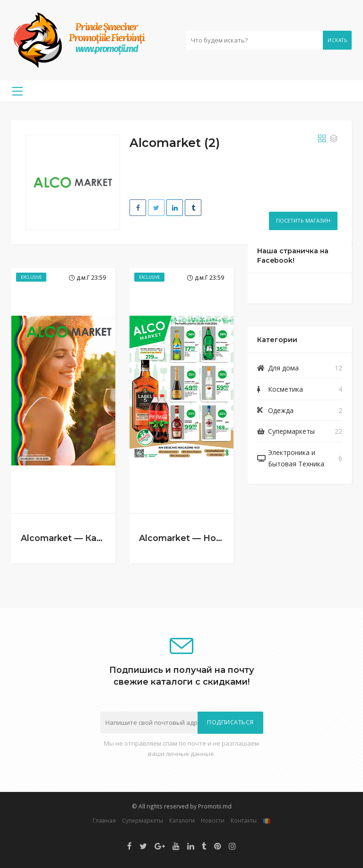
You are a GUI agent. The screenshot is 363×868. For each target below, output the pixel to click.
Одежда (281, 410)
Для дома (283, 368)
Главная (104, 820)
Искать (337, 40)
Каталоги (182, 820)
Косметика (285, 389)
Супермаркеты (291, 431)
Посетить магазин (303, 220)
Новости (213, 820)
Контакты (244, 820)
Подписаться (230, 722)
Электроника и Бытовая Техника (296, 458)
